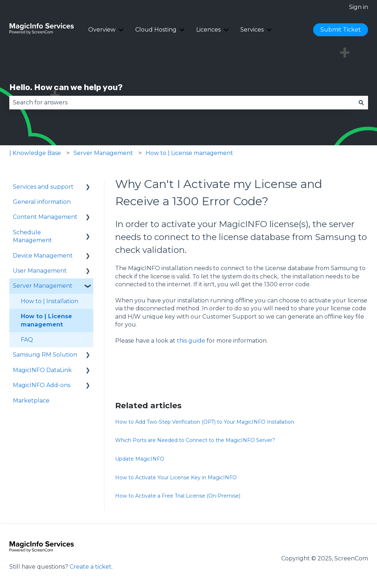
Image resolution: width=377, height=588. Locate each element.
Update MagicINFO (140, 459)
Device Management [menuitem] (43, 256)
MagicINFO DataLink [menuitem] (42, 370)
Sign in (359, 7)
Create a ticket (91, 567)
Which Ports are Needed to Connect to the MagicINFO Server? (195, 440)
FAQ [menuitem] (27, 340)
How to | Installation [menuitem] (50, 301)
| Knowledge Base (35, 153)
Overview (102, 30)
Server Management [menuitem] (43, 286)
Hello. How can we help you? (66, 87)
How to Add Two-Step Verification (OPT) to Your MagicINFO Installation (205, 422)
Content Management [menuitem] (45, 217)
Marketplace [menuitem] (31, 401)
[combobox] (182, 103)
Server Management (103, 153)
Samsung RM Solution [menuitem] (45, 355)
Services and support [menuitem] (43, 187)
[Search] (361, 103)
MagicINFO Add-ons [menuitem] (42, 385)
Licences (208, 30)
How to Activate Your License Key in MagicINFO (176, 478)
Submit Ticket (341, 30)
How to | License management (189, 153)
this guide (191, 341)
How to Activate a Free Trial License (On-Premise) (178, 496)
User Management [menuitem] (40, 271)
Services (252, 30)
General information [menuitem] (42, 202)
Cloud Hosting (156, 30)
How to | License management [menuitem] (46, 320)
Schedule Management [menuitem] (32, 236)
